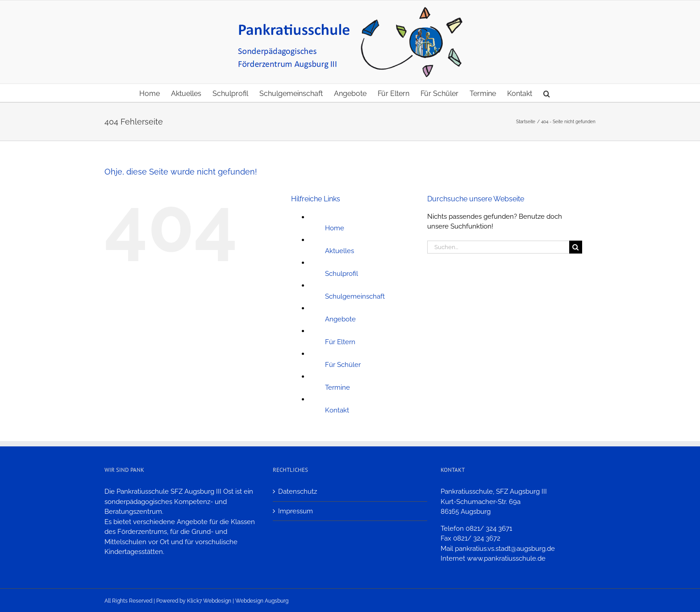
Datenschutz (298, 491)
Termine (337, 387)
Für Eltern (340, 342)
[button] (547, 93)
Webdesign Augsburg (262, 601)
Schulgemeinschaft (355, 296)
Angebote (340, 319)
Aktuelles (340, 251)
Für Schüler (343, 365)
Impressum (296, 511)
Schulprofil (342, 274)
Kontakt (337, 410)
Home (335, 228)
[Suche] (576, 247)
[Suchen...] (498, 247)
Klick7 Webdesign (209, 601)
